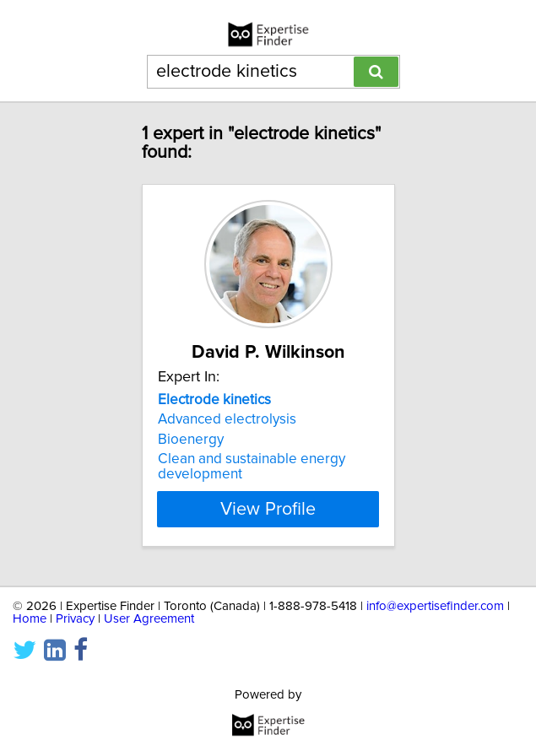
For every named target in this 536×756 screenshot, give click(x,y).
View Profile (268, 509)
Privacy (75, 619)
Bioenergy (191, 440)
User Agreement (149, 619)
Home (30, 619)
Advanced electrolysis (227, 419)
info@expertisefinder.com (435, 606)
